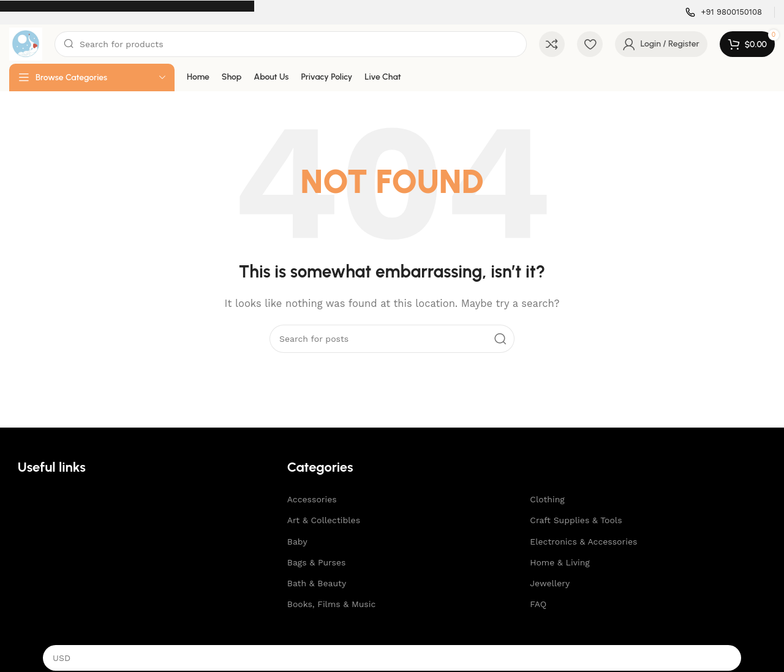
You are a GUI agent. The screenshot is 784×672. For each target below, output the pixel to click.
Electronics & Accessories (583, 542)
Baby (297, 542)
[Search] (291, 44)
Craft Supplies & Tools (576, 520)
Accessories (312, 499)
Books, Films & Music (332, 604)
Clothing (547, 499)
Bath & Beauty (317, 583)
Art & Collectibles (324, 520)
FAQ (538, 604)
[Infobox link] (724, 13)
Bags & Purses (317, 562)
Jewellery (550, 583)
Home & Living (560, 562)
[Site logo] (26, 43)
